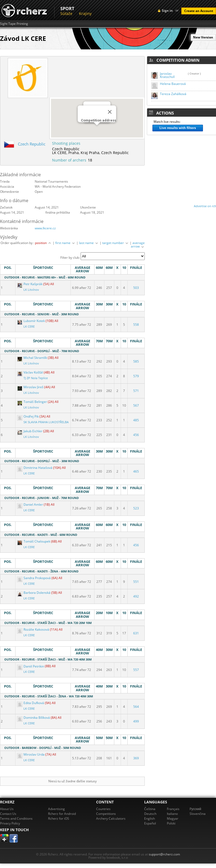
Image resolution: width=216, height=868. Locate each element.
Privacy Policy (10, 823)
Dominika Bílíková (34, 718)
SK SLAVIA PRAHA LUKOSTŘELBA (46, 422)
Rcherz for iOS (59, 818)
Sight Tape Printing (14, 24)
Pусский (195, 809)
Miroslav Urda (31, 754)
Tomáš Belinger (32, 402)
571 (136, 391)
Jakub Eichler (30, 431)
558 (136, 325)
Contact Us (8, 814)
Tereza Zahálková (173, 94)
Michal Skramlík (32, 358)
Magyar (173, 818)
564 (136, 707)
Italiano (172, 814)
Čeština (150, 809)
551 (136, 582)
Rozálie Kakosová (34, 629)
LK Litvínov (31, 290)
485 (136, 420)
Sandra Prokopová (34, 578)
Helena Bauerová (173, 84)
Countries (103, 809)
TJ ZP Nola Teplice (36, 378)
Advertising (56, 809)
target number (116, 243)
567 (136, 405)
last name (89, 243)
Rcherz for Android (62, 814)
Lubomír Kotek (31, 321)
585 (136, 361)
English (150, 818)
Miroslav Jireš (31, 387)
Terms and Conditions (16, 818)
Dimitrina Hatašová (35, 468)
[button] (97, 130)
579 (136, 376)
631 (136, 633)
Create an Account (199, 11)
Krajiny (85, 13)
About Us (7, 809)
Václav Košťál (30, 372)
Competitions (106, 814)
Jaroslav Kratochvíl (167, 75)
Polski (171, 823)
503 (136, 288)
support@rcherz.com (164, 854)
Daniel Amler (30, 504)
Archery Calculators (111, 818)
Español (150, 823)
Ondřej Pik (28, 416)
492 (136, 596)
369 (136, 758)
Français (173, 809)
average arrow (138, 245)
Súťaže (66, 13)
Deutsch (150, 814)
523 (136, 508)
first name (65, 243)
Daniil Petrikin (31, 666)
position (43, 243)
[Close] (110, 112)
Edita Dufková (31, 703)
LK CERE (29, 327)
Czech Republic (32, 144)
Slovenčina (198, 814)
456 (136, 435)
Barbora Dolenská (34, 593)
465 (136, 471)
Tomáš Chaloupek (34, 541)
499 (136, 721)
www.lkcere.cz (45, 228)
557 (136, 670)
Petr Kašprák (30, 284)
